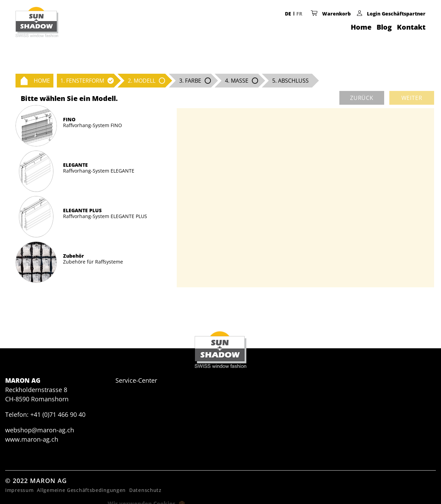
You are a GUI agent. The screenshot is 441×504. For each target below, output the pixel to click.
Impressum (19, 490)
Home (361, 27)
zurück (362, 98)
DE (288, 14)
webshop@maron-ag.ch (40, 430)
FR (299, 14)
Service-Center (136, 380)
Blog (384, 27)
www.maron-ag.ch (32, 439)
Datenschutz (145, 490)
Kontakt (411, 27)
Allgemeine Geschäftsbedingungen (81, 490)
